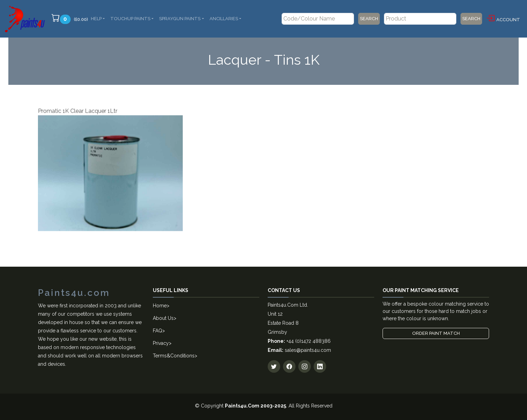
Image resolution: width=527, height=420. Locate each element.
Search (369, 19)
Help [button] (96, 19)
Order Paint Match (436, 333)
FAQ (158, 331)
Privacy (161, 343)
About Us (163, 318)
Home (160, 306)
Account (503, 18)
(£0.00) (70, 19)
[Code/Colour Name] (318, 19)
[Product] (420, 19)
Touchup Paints (130, 19)
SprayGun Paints (180, 19)
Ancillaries (224, 19)
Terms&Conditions (174, 356)
